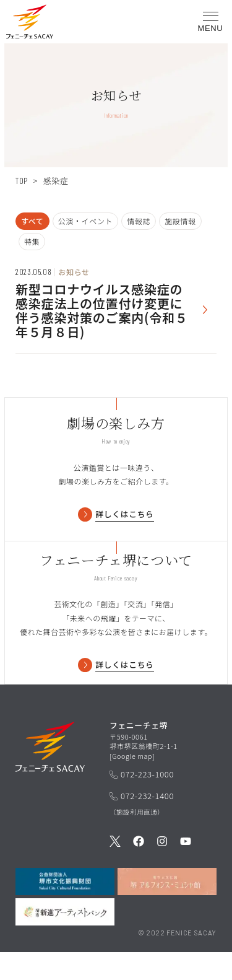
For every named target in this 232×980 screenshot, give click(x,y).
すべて (32, 221)
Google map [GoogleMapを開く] (133, 783)
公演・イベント (86, 221)
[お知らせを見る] (116, 305)
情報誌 (139, 221)
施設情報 (180, 221)
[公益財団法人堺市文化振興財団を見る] (65, 909)
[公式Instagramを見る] (162, 869)
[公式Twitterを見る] (115, 869)
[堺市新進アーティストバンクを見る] (65, 940)
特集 (32, 241)
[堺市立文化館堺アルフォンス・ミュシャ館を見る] (167, 909)
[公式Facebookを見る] (139, 869)
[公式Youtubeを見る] (186, 869)
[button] (30, 24)
